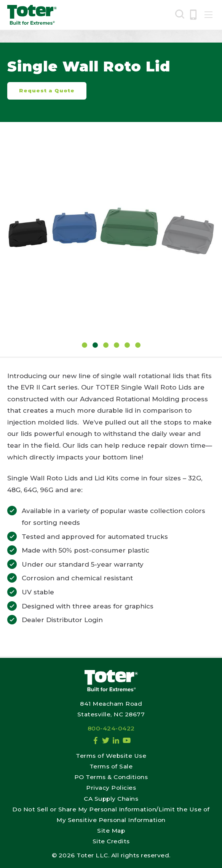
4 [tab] (117, 345)
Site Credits (111, 841)
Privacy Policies (111, 788)
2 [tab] (95, 345)
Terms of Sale (111, 766)
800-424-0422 (111, 728)
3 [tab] (106, 345)
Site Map (111, 831)
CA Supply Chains (111, 799)
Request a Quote (47, 90)
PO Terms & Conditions (111, 777)
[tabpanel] (111, 233)
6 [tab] (138, 345)
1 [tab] (85, 345)
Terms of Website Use (111, 756)
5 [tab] (127, 345)
